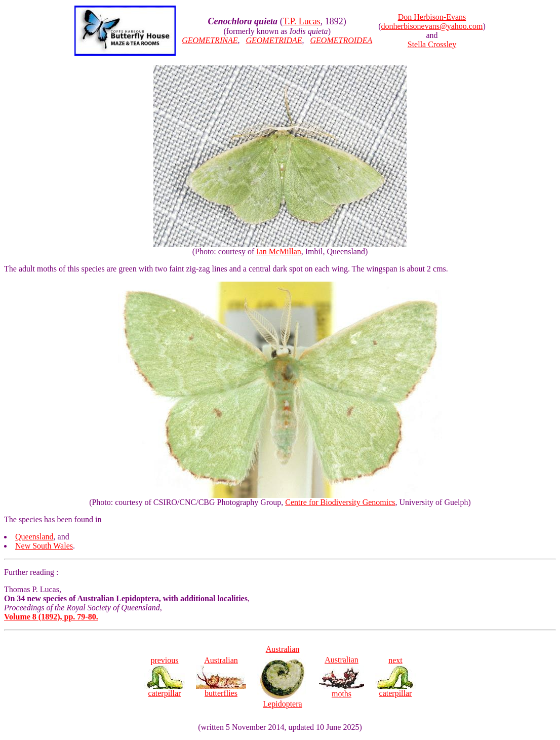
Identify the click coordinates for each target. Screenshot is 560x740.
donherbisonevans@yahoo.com (432, 26)
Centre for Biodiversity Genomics (340, 502)
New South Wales (44, 546)
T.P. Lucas (302, 21)
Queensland (34, 537)
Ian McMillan (278, 251)
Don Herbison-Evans (432, 17)
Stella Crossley (432, 44)
